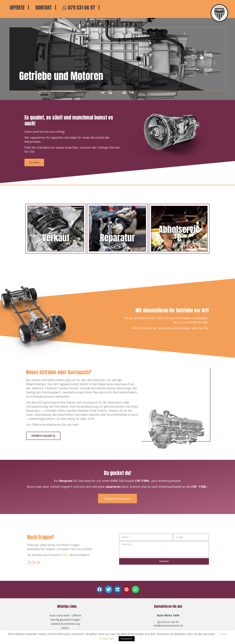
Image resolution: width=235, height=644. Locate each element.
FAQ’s (65, 555)
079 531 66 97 (79, 8)
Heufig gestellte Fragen (65, 620)
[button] (100, 589)
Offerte (17, 8)
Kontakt (44, 8)
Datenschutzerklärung (65, 624)
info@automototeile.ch (168, 625)
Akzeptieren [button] (127, 639)
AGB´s (65, 628)
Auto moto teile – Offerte (65, 615)
